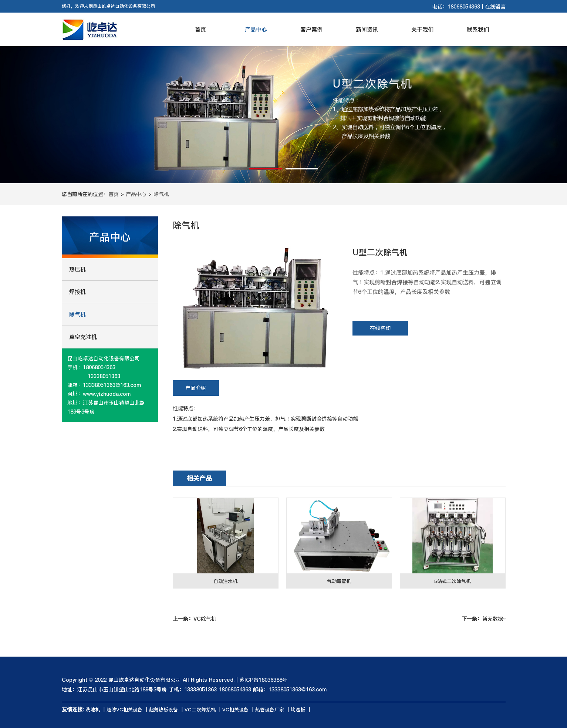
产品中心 (256, 29)
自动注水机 (225, 581)
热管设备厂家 (270, 710)
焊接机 (77, 292)
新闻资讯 (367, 29)
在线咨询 (380, 328)
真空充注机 (83, 337)
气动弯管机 (339, 581)
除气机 (161, 194)
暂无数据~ (484, 619)
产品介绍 (196, 388)
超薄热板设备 (163, 710)
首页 (200, 29)
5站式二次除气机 (453, 581)
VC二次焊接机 (200, 710)
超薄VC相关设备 (124, 710)
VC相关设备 (235, 710)
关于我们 (422, 29)
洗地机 (93, 710)
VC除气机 (195, 619)
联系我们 (478, 29)
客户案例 (311, 29)
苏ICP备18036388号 (263, 680)
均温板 (298, 710)
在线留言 (495, 7)
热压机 (77, 269)
